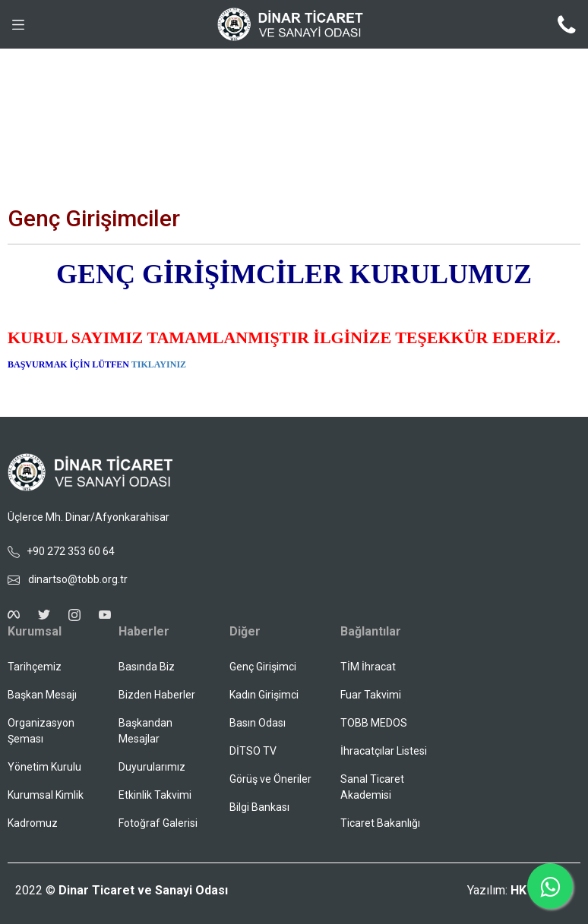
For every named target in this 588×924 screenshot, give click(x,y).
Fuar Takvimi (371, 695)
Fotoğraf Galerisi (158, 823)
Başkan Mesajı (42, 695)
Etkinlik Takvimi (155, 795)
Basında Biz (147, 667)
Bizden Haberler (157, 695)
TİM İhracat (368, 667)
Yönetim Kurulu (44, 767)
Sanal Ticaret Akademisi (372, 787)
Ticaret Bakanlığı (380, 823)
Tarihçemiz (35, 667)
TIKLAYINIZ (159, 364)
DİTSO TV (253, 751)
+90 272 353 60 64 (61, 552)
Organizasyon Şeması (41, 731)
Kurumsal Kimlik (46, 795)
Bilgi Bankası (259, 807)
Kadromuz (33, 823)
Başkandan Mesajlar (145, 731)
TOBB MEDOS (374, 723)
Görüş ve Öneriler (270, 779)
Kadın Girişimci (264, 695)
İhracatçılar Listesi (384, 751)
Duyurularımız (152, 767)
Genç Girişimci (263, 667)
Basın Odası (258, 723)
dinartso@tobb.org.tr (68, 579)
